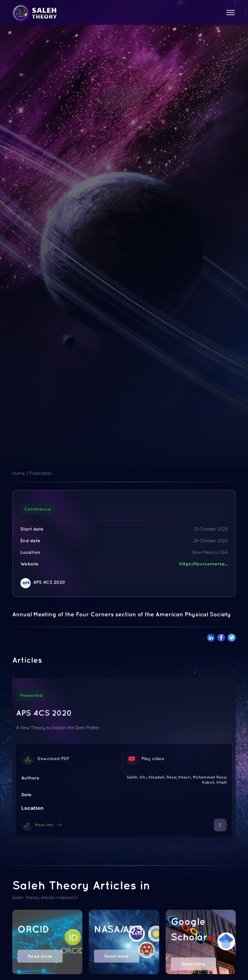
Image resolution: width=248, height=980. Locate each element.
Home (19, 473)
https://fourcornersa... (203, 564)
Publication (41, 473)
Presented (31, 695)
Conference (38, 509)
